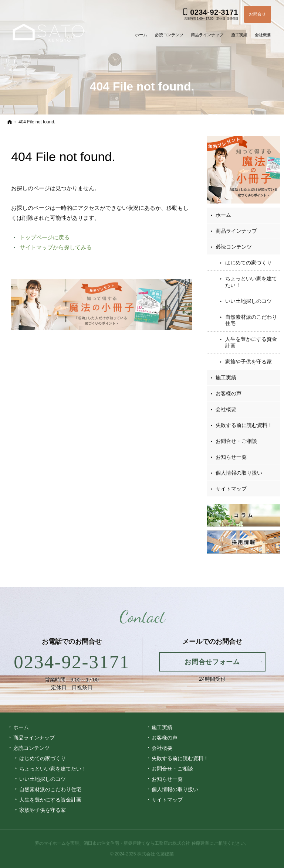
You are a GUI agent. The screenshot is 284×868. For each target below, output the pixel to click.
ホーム (223, 215)
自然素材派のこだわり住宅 (251, 320)
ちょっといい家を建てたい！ (251, 282)
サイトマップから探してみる (56, 247)
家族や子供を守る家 (248, 362)
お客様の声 (229, 393)
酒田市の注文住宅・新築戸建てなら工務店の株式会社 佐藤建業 (146, 843)
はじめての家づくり (248, 263)
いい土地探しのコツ (248, 301)
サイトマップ (231, 489)
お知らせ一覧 (231, 457)
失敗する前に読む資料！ (244, 425)
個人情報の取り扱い (239, 473)
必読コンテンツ (234, 247)
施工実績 (226, 377)
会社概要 (226, 409)
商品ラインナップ (236, 231)
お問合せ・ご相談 (236, 441)
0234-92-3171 (72, 662)
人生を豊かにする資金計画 (251, 342)
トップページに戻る (45, 237)
